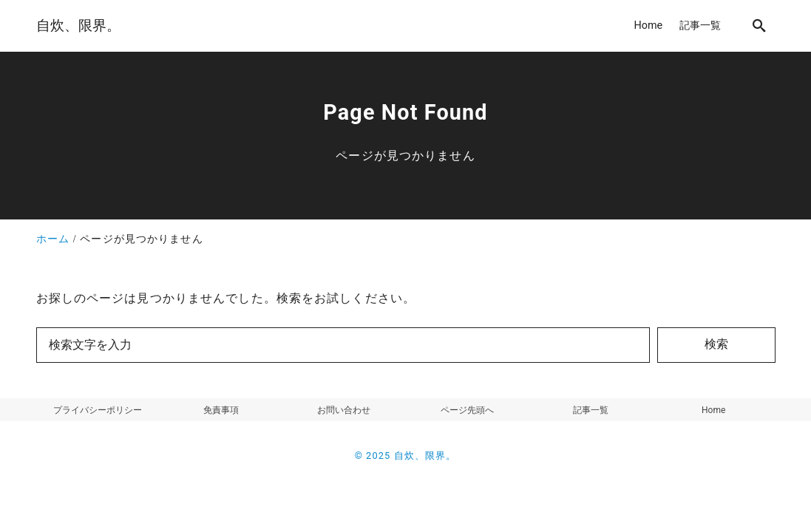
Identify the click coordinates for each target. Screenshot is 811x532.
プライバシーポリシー (98, 410)
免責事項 (221, 410)
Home (713, 410)
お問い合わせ (344, 410)
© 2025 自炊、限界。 (406, 456)
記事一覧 (591, 410)
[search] (759, 25)
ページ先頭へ (467, 410)
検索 (716, 344)
